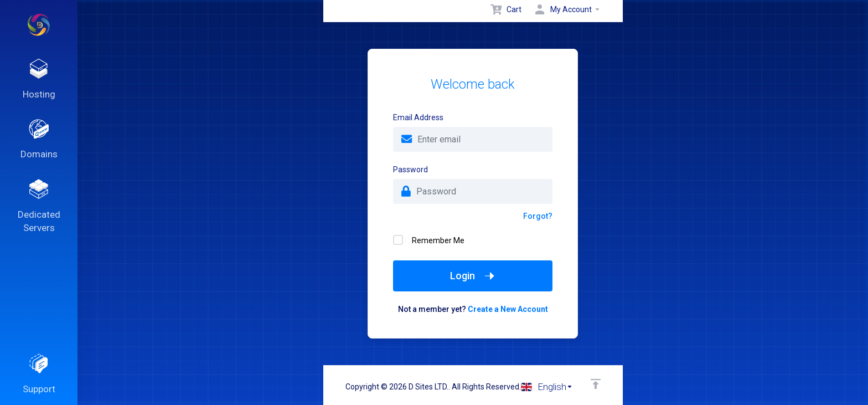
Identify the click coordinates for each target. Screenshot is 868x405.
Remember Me (429, 240)
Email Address (418, 117)
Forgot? (538, 216)
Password (410, 170)
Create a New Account (508, 309)
